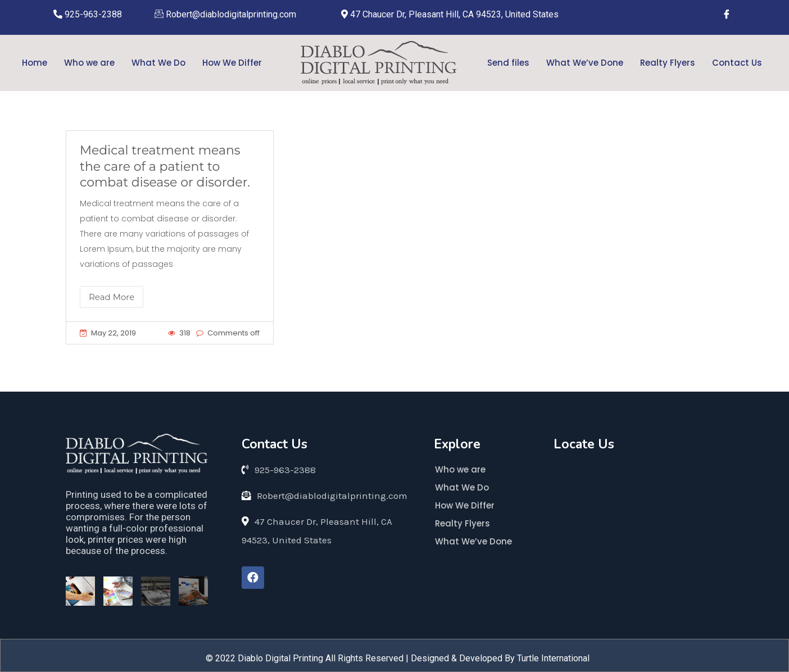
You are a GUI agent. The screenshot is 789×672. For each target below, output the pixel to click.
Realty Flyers (668, 63)
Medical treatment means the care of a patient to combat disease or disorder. (165, 166)
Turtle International (553, 658)
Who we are (89, 63)
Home (35, 63)
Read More (112, 297)
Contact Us (737, 63)
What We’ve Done (585, 63)
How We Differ (232, 63)
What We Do (158, 63)
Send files (508, 63)
